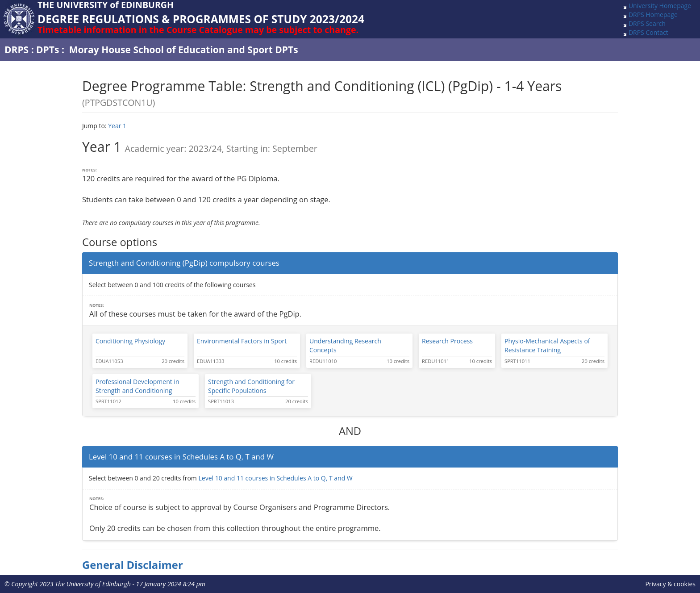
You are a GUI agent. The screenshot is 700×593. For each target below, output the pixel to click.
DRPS (17, 50)
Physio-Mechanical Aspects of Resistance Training (547, 345)
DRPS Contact (648, 32)
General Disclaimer (133, 565)
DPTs (48, 50)
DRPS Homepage (653, 15)
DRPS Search (647, 23)
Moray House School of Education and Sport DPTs (184, 50)
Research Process (447, 341)
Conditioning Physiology (130, 341)
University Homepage (660, 6)
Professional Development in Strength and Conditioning (137, 386)
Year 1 (117, 126)
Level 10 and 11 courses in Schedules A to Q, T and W (275, 478)
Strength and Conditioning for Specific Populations (251, 386)
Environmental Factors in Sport (242, 341)
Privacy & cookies (670, 584)
